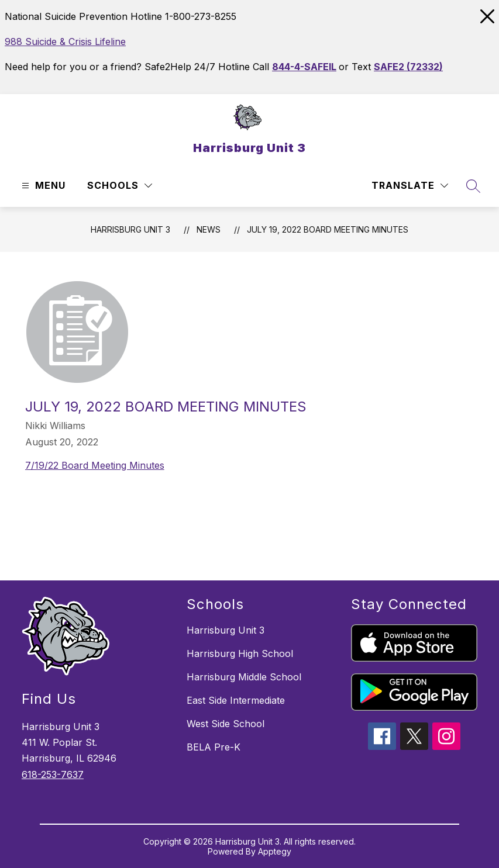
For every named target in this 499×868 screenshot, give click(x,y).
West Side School (226, 724)
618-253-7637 (53, 774)
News (209, 229)
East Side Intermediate (236, 700)
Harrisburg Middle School (244, 677)
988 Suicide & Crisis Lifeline (65, 42)
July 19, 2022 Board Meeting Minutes (328, 229)
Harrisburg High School (240, 653)
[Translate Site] (410, 186)
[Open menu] (42, 186)
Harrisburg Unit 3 (130, 229)
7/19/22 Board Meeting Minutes (95, 465)
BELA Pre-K (214, 747)
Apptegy (275, 851)
